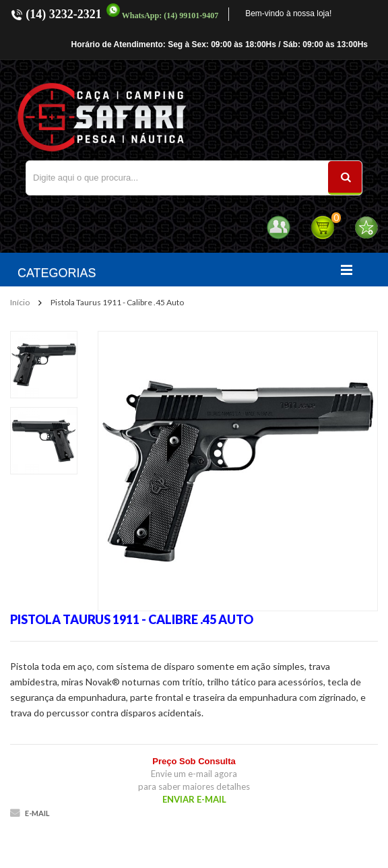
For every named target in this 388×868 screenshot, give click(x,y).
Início (20, 302)
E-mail (37, 813)
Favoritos (366, 227)
